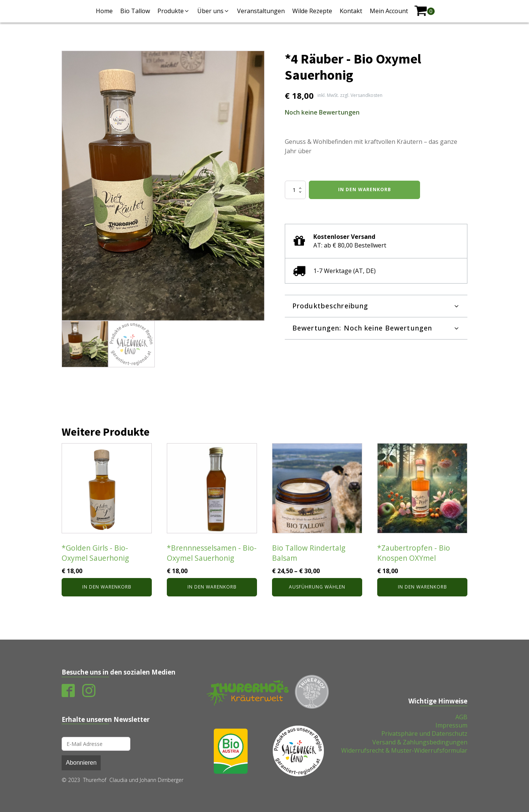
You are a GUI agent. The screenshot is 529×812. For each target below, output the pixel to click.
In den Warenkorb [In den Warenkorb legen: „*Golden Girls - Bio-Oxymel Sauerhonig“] (107, 587)
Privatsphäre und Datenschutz (424, 734)
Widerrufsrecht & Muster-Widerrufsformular (404, 750)
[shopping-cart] (424, 11)
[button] (174, 11)
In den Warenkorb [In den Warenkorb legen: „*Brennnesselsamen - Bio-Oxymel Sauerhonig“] (212, 587)
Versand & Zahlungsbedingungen (420, 742)
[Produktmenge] (295, 190)
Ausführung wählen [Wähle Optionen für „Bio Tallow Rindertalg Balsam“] (317, 587)
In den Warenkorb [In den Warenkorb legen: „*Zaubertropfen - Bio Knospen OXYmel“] (422, 587)
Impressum (451, 725)
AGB (461, 717)
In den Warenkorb (365, 189)
